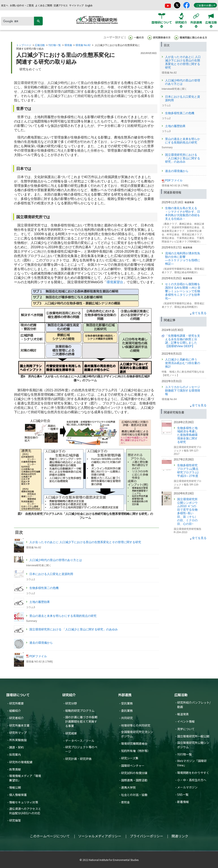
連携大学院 (128, 787)
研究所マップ (18, 733)
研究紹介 (69, 695)
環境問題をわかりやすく (193, 773)
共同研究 (127, 718)
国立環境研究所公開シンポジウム (193, 745)
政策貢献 (15, 769)
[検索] (19, 21)
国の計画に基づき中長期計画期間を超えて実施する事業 (81, 721)
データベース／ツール (80, 741)
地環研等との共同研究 (136, 725)
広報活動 (40, 45)
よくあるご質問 (44, 5)
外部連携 (125, 695)
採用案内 (15, 755)
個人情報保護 (18, 795)
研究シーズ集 (130, 758)
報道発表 (183, 714)
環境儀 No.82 (83, 45)
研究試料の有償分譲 (134, 773)
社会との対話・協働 (134, 795)
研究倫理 (15, 820)
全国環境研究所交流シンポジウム (137, 734)
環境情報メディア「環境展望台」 (25, 778)
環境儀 (68, 45)
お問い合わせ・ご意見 (22, 5)
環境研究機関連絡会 (134, 743)
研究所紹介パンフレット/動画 (194, 705)
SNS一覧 (183, 794)
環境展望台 (115, 282)
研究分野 (71, 703)
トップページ (24, 45)
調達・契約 (16, 747)
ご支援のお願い (206, 5)
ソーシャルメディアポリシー (100, 836)
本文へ (5, 5)
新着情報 (183, 802)
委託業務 (127, 711)
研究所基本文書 (19, 725)
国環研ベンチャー (133, 766)
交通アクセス (61, 5)
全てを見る (199, 313)
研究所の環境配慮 (21, 762)
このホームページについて (50, 836)
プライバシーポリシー (147, 836)
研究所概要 (16, 703)
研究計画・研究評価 (78, 759)
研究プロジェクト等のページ (81, 749)
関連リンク (180, 836)
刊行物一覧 (55, 45)
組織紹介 (15, 711)
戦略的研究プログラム (80, 711)
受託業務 (127, 703)
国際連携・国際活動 (134, 780)
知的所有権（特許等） (136, 751)
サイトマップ (76, 5)
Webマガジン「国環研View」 (192, 763)
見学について (186, 729)
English (89, 5)
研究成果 (71, 733)
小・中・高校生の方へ (192, 780)
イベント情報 (186, 721)
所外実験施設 (18, 740)
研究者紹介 (16, 718)
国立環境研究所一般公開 (193, 736)
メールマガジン (187, 787)
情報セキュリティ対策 (24, 802)
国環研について (18, 695)
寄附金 (125, 802)
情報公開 (15, 787)
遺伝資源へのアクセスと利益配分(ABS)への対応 (25, 811)
